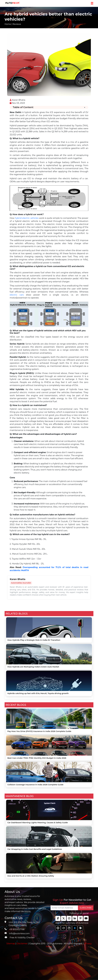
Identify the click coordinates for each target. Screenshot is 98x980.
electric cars (17, 295)
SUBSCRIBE (86, 908)
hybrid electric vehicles (27, 218)
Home (8, 24)
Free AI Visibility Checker (22, 938)
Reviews (17, 24)
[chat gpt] (58, 928)
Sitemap (11, 944)
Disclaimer (22, 944)
